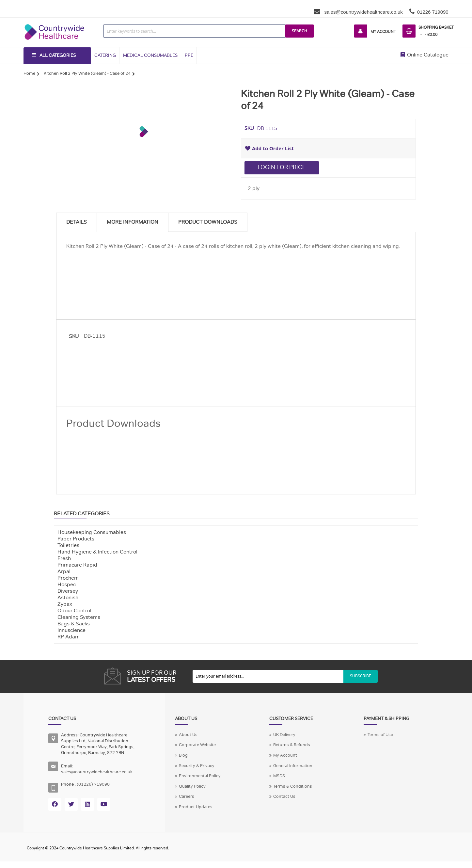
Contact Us (284, 796)
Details (77, 222)
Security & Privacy (197, 766)
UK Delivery (284, 735)
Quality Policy (192, 786)
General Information (293, 766)
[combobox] (195, 31)
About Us (188, 735)
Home (29, 73)
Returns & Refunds (292, 745)
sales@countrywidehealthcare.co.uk (363, 12)
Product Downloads (208, 222)
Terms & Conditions (293, 786)
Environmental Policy (200, 776)
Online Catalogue (425, 55)
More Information (133, 222)
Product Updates (196, 807)
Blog (183, 755)
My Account (383, 32)
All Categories (58, 55)
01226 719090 (433, 12)
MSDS (279, 776)
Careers (187, 796)
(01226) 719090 (93, 784)
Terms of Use (380, 735)
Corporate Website (197, 745)
